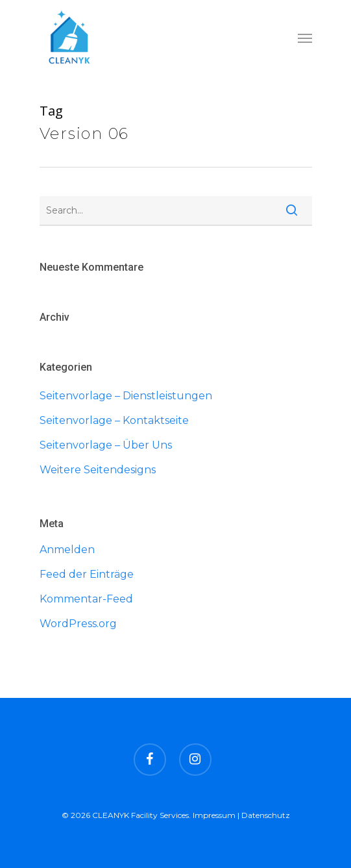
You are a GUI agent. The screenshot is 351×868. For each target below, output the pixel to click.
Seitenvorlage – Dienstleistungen (126, 396)
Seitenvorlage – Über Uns (106, 445)
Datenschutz (266, 815)
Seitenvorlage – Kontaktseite (114, 420)
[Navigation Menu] (305, 38)
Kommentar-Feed (86, 599)
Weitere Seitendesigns (98, 470)
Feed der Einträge (87, 574)
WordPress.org (78, 624)
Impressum (214, 815)
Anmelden (67, 550)
